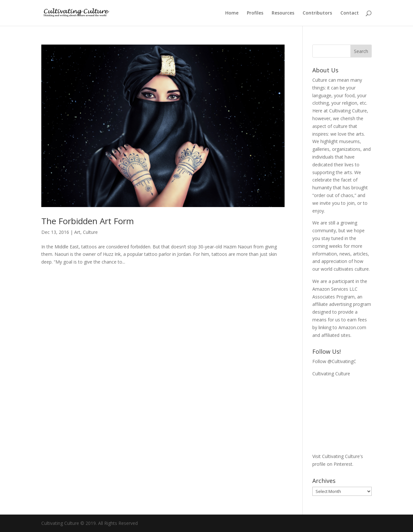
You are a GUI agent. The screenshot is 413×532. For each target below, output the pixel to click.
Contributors (317, 13)
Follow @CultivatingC (334, 361)
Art (77, 232)
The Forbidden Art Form (88, 221)
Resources (283, 13)
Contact (350, 13)
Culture (90, 232)
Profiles (255, 13)
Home (232, 13)
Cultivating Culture (331, 374)
